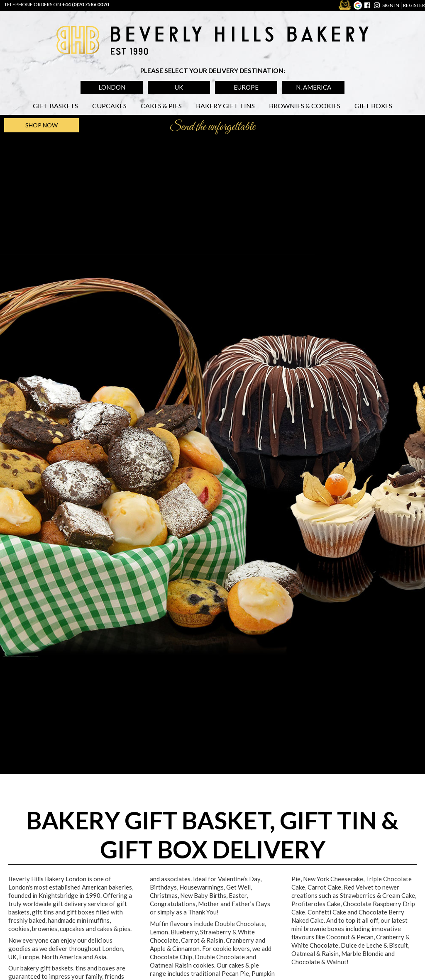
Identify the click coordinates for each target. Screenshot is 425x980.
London (112, 87)
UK (179, 87)
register (414, 5)
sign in (391, 5)
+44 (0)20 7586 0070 (85, 4)
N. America (314, 87)
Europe (246, 87)
